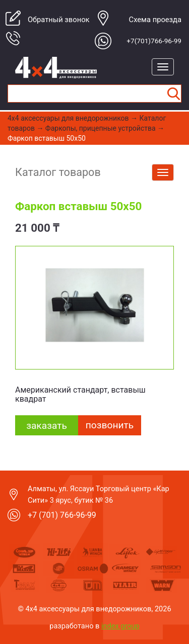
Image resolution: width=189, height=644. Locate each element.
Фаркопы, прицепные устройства (101, 128)
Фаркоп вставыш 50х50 (47, 138)
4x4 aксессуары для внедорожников (68, 118)
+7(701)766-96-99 (154, 41)
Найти (173, 94)
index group (120, 626)
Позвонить (110, 425)
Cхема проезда (155, 20)
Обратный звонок (59, 20)
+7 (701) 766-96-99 (62, 515)
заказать (47, 426)
